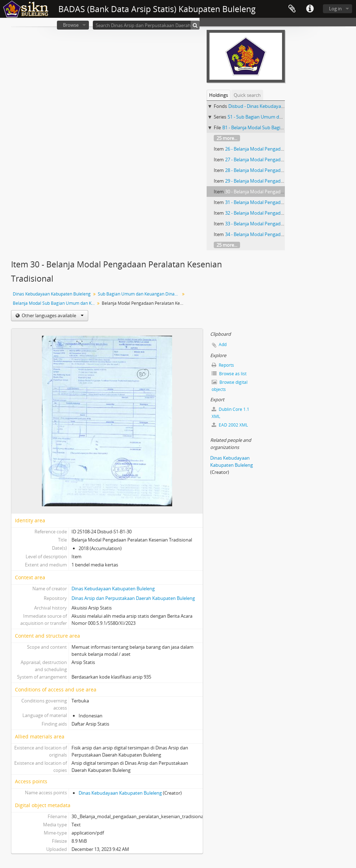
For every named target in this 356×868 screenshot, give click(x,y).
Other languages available (52, 315)
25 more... (227, 138)
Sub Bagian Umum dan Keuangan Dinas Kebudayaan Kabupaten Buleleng (140, 294)
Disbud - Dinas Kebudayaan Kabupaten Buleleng (279, 106)
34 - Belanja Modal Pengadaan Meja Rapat (269, 234)
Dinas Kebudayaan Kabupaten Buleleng (52, 294)
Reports (223, 365)
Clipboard (292, 9)
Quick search (247, 95)
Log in (335, 9)
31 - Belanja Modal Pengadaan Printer (265, 202)
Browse (71, 25)
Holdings (219, 95)
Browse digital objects (230, 386)
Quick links (310, 9)
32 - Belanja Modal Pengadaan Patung (265, 213)
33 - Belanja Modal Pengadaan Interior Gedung (274, 224)
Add (223, 344)
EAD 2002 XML (230, 425)
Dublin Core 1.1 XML (230, 413)
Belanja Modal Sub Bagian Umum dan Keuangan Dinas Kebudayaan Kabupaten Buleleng (55, 303)
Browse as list (229, 374)
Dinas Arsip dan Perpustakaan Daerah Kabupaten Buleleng (133, 598)
